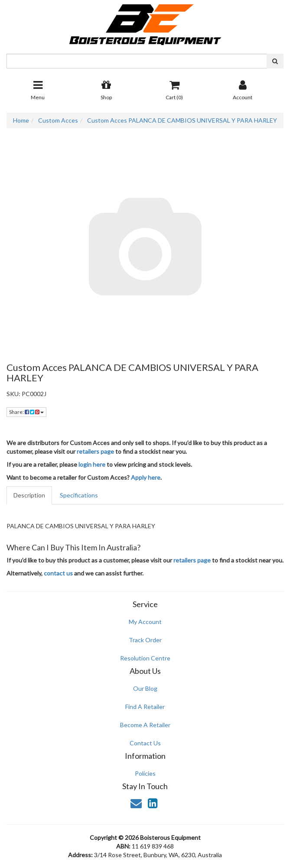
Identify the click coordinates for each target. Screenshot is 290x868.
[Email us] (136, 803)
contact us (58, 573)
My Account (145, 622)
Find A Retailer (145, 707)
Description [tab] (29, 495)
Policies (145, 773)
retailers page (95, 451)
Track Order (145, 640)
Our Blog (145, 688)
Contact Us (145, 743)
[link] (153, 803)
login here (92, 464)
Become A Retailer (145, 725)
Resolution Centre (145, 658)
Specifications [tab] (79, 495)
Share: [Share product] (26, 412)
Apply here (146, 477)
